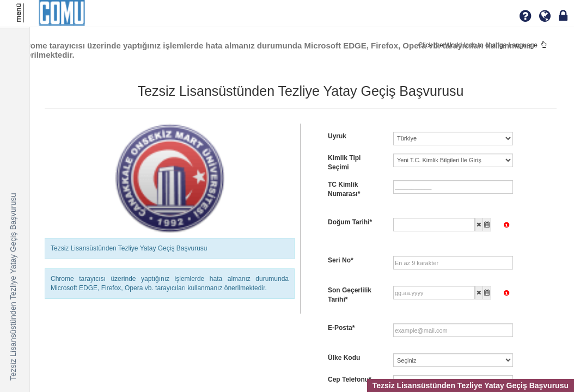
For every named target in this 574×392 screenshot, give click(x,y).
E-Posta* (341, 328)
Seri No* (341, 260)
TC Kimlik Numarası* (344, 189)
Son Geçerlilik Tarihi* (350, 295)
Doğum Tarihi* (350, 222)
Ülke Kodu (344, 358)
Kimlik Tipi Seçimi (344, 163)
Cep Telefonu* (350, 379)
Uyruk (337, 136)
